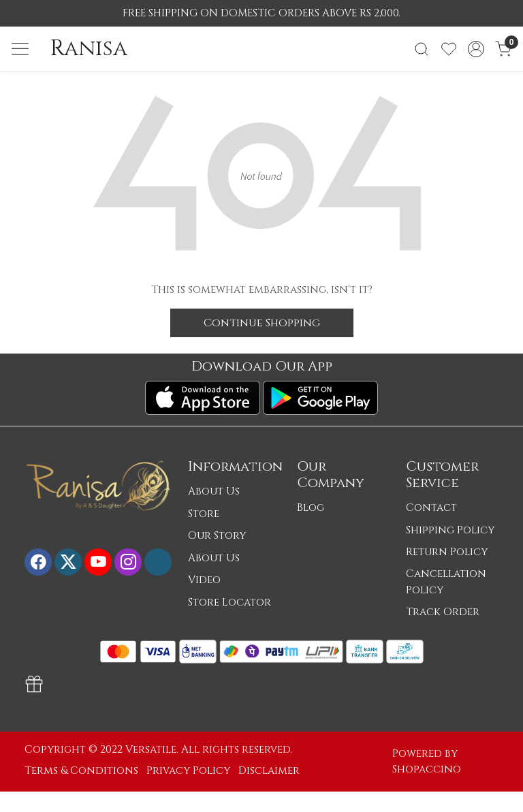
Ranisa (89, 48)
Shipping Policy (450, 530)
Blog (311, 508)
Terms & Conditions (81, 771)
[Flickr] (158, 562)
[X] (68, 562)
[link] (422, 49)
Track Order (443, 612)
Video (204, 580)
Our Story (217, 536)
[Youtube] (98, 562)
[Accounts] (476, 49)
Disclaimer (269, 771)
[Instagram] (128, 562)
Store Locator (229, 603)
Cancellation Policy (446, 582)
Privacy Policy (188, 771)
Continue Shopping (262, 323)
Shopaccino (427, 769)
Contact (431, 508)
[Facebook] (38, 562)
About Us (214, 491)
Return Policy (447, 552)
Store (204, 514)
